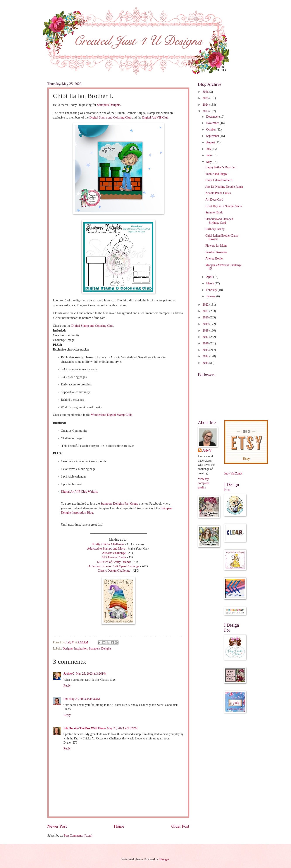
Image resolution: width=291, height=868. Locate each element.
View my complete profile (204, 483)
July (209, 149)
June (209, 155)
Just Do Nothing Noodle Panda (224, 187)
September (213, 136)
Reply (67, 686)
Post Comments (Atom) (78, 836)
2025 (206, 98)
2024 (206, 105)
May (209, 162)
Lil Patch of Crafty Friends (114, 562)
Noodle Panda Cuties (218, 193)
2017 (206, 337)
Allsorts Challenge (114, 553)
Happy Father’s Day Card (221, 167)
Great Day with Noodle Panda (224, 206)
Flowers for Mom (216, 246)
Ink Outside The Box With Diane (85, 728)
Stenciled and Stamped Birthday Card (219, 221)
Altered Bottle (214, 259)
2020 (206, 317)
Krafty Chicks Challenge (108, 544)
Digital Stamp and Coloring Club (110, 117)
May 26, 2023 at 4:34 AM (84, 699)
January (211, 296)
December (213, 117)
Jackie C (69, 674)
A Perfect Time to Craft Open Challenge (114, 566)
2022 (206, 305)
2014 (206, 356)
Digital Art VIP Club (155, 117)
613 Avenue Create (114, 557)
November (213, 123)
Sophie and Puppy (216, 174)
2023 (206, 111)
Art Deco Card (214, 200)
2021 (206, 311)
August (211, 142)
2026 (206, 92)
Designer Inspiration (75, 649)
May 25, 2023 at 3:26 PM (91, 674)
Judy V (207, 451)
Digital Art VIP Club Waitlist (79, 492)
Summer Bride (214, 212)
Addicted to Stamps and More (106, 548)
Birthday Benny (215, 229)
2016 (206, 343)
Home (119, 826)
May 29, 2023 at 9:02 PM (122, 728)
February (212, 290)
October (211, 130)
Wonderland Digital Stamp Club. (112, 415)
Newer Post (57, 826)
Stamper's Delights (100, 649)
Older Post (180, 826)
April (210, 277)
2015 (206, 350)
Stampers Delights (108, 105)
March (210, 283)
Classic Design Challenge (114, 571)
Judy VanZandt (233, 474)
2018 (206, 331)
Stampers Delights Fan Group (119, 504)
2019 (206, 324)
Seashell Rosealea (216, 252)
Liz (66, 699)
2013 (206, 363)
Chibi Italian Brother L (219, 180)
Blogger (164, 859)
